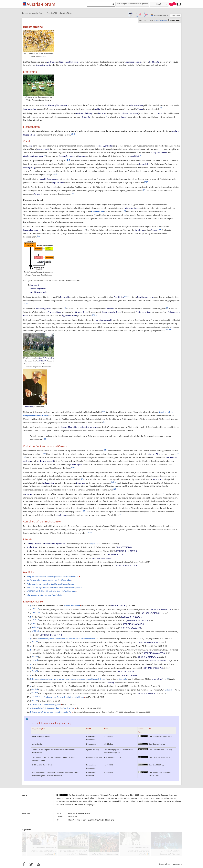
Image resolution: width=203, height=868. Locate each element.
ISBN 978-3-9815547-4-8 (52, 635)
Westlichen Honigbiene (69, 62)
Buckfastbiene (123, 795)
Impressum (177, 864)
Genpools (110, 309)
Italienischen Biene (129, 113)
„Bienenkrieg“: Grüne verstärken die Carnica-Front (53, 708)
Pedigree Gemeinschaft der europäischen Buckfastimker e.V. (53, 576)
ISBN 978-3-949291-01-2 (127, 566)
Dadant (176, 131)
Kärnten (29, 494)
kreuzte (101, 113)
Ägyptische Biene (69, 315)
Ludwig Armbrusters (46, 358)
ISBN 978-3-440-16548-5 (127, 551)
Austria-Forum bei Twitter (31, 864)
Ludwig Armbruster (132, 208)
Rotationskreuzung (145, 297)
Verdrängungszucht (45, 461)
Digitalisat (95, 544)
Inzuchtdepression (31, 230)
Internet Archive (118, 606)
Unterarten (86, 117)
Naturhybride (43, 149)
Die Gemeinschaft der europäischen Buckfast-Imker (49, 580)
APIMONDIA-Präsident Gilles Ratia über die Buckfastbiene (51, 591)
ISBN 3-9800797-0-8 (124, 547)
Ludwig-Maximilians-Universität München (79, 427)
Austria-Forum (41, 4)
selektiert (135, 156)
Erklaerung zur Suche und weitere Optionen (133, 4)
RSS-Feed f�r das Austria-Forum (38, 864)
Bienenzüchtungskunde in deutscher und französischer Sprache (54, 587)
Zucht (30, 146)
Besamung (81, 483)
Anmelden (176, 16)
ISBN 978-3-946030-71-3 (161, 609)
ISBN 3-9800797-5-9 (114, 555)
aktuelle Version (160, 20)
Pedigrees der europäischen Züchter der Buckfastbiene (50, 584)
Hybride (124, 117)
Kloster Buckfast (43, 65)
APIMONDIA (42, 361)
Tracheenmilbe (30, 109)
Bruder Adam (32, 547)
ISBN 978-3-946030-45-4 (133, 624)
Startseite (24, 4)
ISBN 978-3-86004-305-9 (154, 653)
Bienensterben (136, 105)
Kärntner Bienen (155, 454)
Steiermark (62, 515)
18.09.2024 (134, 795)
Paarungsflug (29, 168)
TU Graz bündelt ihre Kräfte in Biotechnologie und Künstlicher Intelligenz (44, 851)
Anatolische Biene (144, 312)
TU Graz (175, 4)
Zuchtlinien (119, 297)
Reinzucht (34, 285)
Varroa (37, 194)
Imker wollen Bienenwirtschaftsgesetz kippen (65, 697)
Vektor (98, 109)
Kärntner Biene (81, 312)
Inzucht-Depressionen (49, 179)
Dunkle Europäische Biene (56, 105)
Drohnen (159, 113)
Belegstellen (145, 164)
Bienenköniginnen (67, 156)
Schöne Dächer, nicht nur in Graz (105, 854)
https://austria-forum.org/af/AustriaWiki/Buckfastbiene (91, 820)
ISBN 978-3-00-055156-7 (102, 558)
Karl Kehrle (154, 62)
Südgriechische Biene (111, 312)
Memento (86, 606)
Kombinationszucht (39, 292)
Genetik (155, 230)
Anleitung (110, 683)
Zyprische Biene (54, 312)
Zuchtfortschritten (133, 62)
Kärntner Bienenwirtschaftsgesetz (46, 705)
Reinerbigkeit (76, 464)
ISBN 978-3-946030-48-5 (131, 628)
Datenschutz (165, 864)
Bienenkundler (98, 212)
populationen (58, 182)
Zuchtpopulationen (159, 153)
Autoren (143, 795)
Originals (123, 679)
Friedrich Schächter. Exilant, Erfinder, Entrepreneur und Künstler (138, 851)
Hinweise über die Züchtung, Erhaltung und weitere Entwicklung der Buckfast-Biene (68, 679)
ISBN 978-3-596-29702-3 (138, 620)
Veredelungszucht (38, 289)
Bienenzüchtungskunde (54, 544)
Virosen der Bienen (72, 606)
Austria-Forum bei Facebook (24, 864)
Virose (140, 109)
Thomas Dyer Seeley (104, 146)
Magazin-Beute (30, 135)
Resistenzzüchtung (84, 113)
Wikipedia (105, 795)
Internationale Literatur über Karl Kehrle (44, 595)
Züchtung (51, 62)
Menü (158, 4)
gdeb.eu (169, 690)
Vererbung (139, 230)
